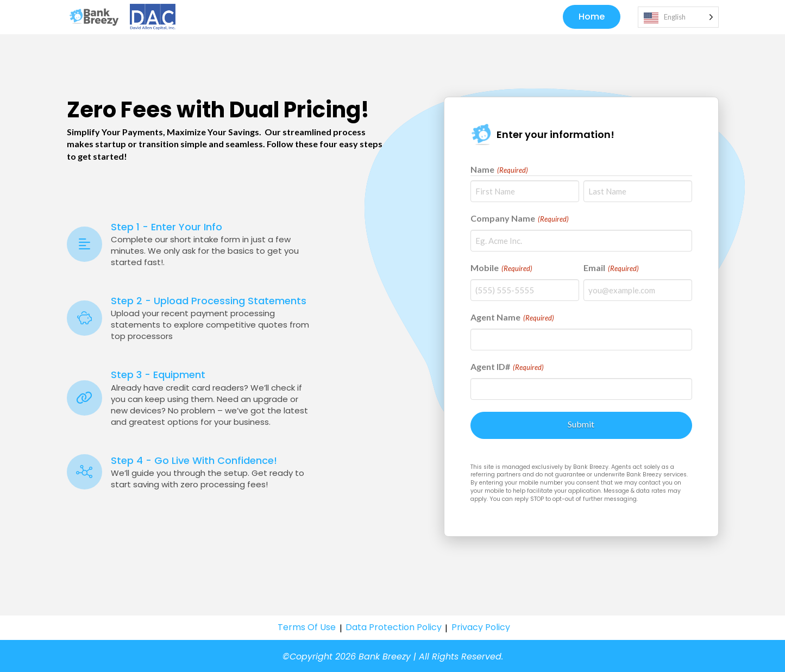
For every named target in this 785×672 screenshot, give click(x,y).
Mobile (502, 269)
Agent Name (513, 318)
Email (611, 269)
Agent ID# (507, 368)
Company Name (520, 219)
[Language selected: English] (678, 18)
